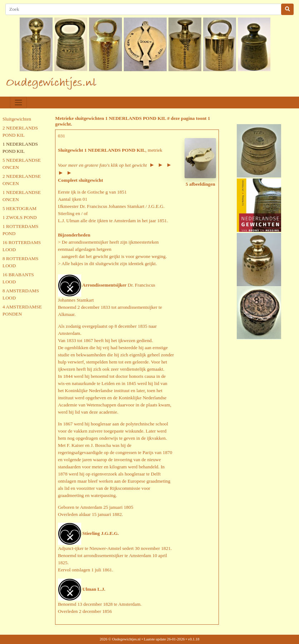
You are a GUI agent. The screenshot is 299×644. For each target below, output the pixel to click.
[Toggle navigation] (18, 103)
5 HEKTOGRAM (19, 208)
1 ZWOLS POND (20, 217)
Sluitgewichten (17, 119)
